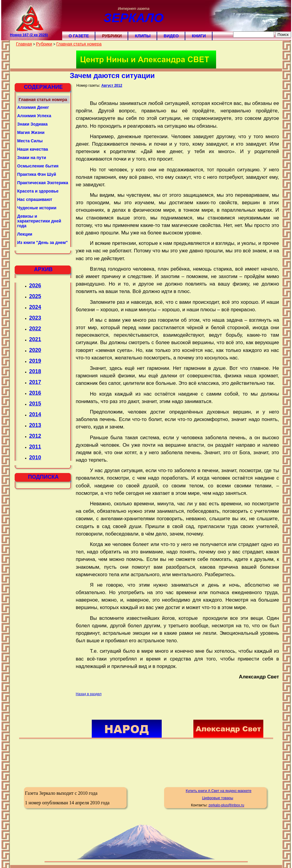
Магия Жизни (31, 132)
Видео (171, 36)
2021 (35, 339)
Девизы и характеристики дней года (39, 221)
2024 (35, 307)
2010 (35, 457)
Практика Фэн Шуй (37, 174)
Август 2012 (112, 86)
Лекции (25, 234)
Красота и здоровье (38, 191)
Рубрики (112, 36)
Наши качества (33, 149)
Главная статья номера (79, 44)
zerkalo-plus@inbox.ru (226, 805)
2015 (35, 404)
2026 (35, 286)
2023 (35, 318)
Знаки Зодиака (33, 124)
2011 (35, 447)
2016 (35, 393)
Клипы (143, 36)
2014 (35, 414)
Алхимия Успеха (34, 116)
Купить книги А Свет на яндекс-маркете (218, 791)
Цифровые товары (218, 798)
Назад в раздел (89, 694)
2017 (35, 382)
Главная (24, 44)
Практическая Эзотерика (43, 183)
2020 (35, 350)
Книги (199, 36)
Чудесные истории (37, 208)
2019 (35, 361)
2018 (35, 371)
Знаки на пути (32, 158)
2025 (35, 296)
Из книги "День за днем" (43, 242)
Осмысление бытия (38, 166)
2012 (35, 436)
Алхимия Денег (33, 107)
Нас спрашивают (35, 199)
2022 (35, 329)
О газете (79, 36)
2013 (35, 425)
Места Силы (30, 141)
